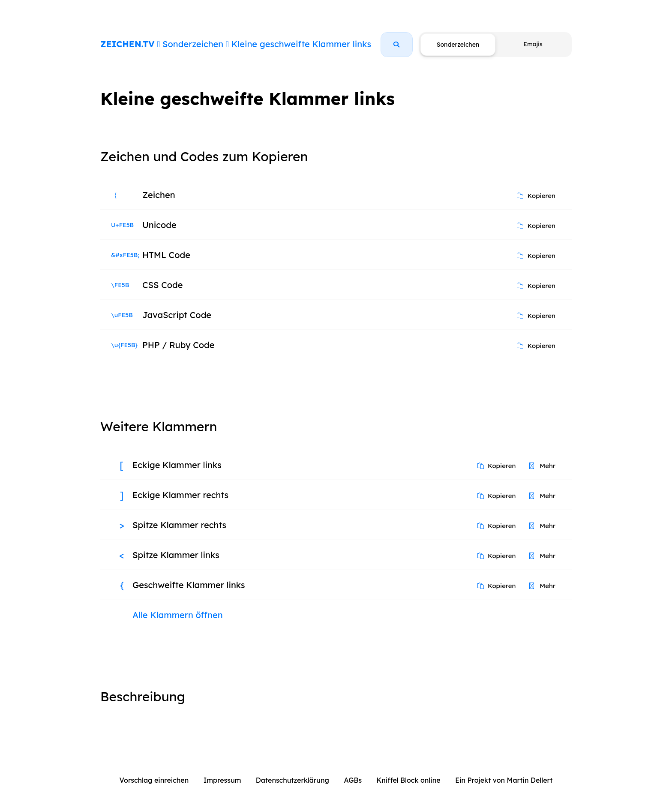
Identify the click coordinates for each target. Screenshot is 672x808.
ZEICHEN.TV (127, 44)
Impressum (222, 780)
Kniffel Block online (409, 780)
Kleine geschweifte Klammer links (301, 44)
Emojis (533, 44)
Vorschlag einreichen (154, 780)
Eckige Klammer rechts (180, 495)
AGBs (353, 780)
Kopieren (536, 196)
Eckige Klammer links (177, 465)
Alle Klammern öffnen (178, 615)
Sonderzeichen (193, 44)
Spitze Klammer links (176, 555)
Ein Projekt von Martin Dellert (504, 780)
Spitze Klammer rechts (179, 525)
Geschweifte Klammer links (189, 585)
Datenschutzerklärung (292, 780)
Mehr (542, 466)
